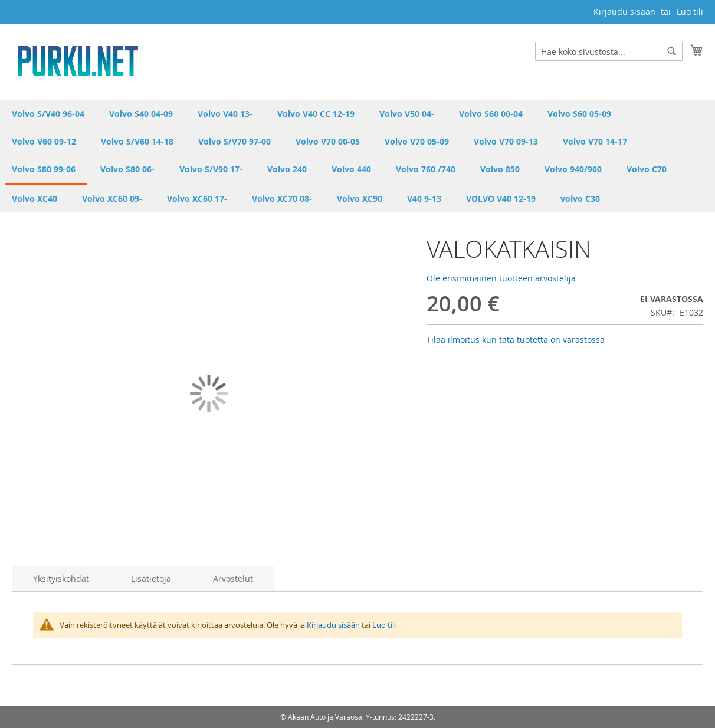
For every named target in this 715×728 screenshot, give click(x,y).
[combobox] (609, 51)
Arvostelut (233, 578)
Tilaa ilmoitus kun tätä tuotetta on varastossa (516, 340)
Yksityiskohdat (61, 578)
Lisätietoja (151, 578)
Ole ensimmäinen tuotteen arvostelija (501, 278)
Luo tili (690, 12)
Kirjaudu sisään (624, 12)
